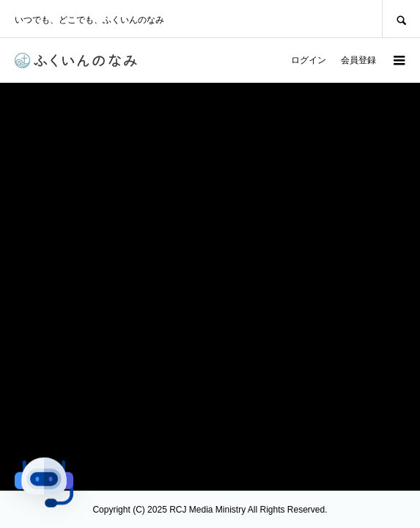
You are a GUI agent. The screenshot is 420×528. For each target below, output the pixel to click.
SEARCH (401, 19)
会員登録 (358, 60)
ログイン (309, 60)
